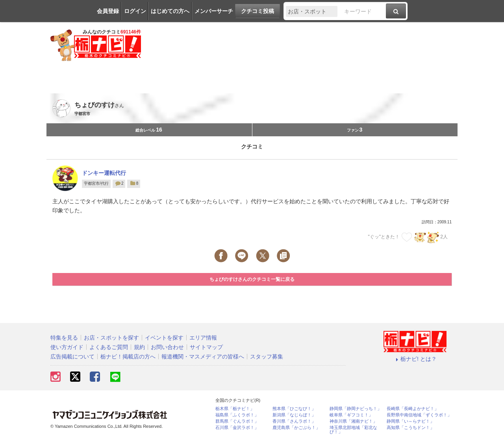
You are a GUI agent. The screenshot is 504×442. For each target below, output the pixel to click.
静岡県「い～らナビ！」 (410, 421)
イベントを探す (164, 338)
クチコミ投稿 (258, 11)
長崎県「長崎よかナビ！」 (413, 409)
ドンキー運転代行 (104, 173)
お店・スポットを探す (111, 338)
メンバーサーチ (214, 11)
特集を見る (64, 338)
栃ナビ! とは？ (415, 359)
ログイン (135, 11)
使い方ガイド (67, 347)
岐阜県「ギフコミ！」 (351, 415)
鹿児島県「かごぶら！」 (296, 428)
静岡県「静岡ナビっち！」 (356, 409)
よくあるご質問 (109, 347)
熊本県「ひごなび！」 (294, 409)
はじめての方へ (170, 11)
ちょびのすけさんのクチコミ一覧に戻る (252, 279)
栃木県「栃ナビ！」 (235, 409)
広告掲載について (72, 357)
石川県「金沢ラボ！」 (237, 428)
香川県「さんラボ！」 (294, 421)
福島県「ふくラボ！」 (237, 415)
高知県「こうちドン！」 (410, 428)
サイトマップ (206, 347)
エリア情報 (203, 338)
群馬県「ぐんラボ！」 (237, 421)
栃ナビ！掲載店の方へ (128, 357)
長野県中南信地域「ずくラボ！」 (419, 415)
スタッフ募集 (267, 357)
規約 (139, 347)
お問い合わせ (167, 347)
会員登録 (108, 11)
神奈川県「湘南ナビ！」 (353, 421)
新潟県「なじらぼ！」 (294, 415)
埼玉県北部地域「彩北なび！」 (353, 430)
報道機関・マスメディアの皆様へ (203, 357)
